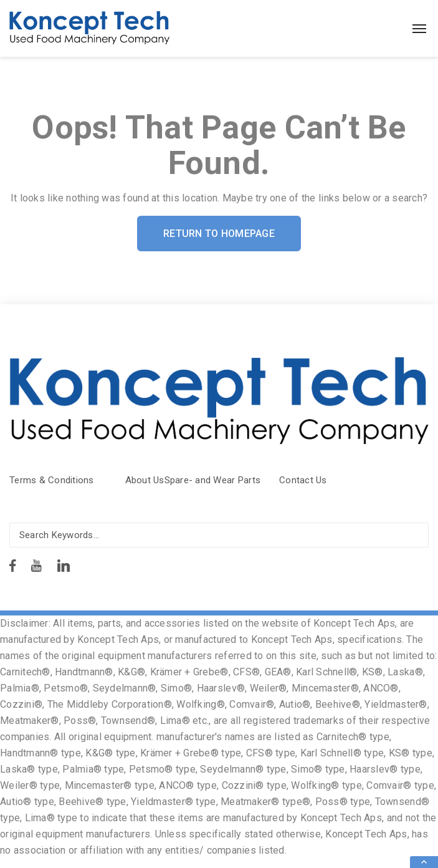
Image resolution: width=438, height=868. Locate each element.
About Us (145, 480)
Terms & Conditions (52, 480)
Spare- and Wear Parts (212, 480)
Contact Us (303, 480)
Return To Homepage (219, 234)
